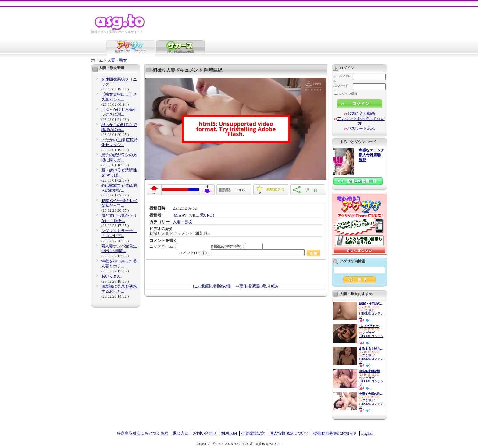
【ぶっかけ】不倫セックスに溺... (119, 112)
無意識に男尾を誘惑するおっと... (119, 289)
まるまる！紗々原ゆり (371, 349)
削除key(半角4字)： (237, 246)
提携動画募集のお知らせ (335, 433)
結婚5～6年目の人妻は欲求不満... (371, 303)
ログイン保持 (346, 94)
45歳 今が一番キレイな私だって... (120, 203)
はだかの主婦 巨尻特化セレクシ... (120, 142)
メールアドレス (342, 78)
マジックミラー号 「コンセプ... (119, 233)
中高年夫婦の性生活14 (371, 371)
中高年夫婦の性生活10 (371, 394)
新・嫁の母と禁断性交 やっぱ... (119, 173)
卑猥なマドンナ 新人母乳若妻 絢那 (372, 155)
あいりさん (111, 276)
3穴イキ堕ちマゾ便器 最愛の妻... (371, 326)
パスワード (341, 86)
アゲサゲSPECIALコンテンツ (371, 314)
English (367, 433)
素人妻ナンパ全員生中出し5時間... (119, 248)
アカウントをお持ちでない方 (361, 121)
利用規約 (229, 433)
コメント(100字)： (249, 253)
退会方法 (181, 433)
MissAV (180, 215)
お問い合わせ (205, 433)
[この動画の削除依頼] (212, 286)
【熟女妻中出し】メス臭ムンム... (119, 97)
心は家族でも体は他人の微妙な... (119, 188)
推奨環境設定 (253, 433)
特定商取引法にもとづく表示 (143, 433)
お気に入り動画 (361, 113)
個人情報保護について (289, 433)
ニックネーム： (180, 246)
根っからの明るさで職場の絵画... (119, 127)
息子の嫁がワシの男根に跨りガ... (119, 157)
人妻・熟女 (117, 60)
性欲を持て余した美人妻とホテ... (119, 264)
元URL (206, 215)
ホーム (97, 60)
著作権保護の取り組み (259, 286)
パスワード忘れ (361, 128)
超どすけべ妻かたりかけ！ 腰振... (119, 218)
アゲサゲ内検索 (352, 261)
